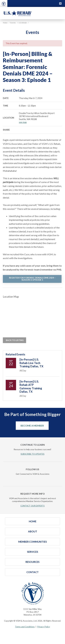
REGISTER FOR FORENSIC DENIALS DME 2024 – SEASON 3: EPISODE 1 (32, 279)
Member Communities (33, 542)
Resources (32, 562)
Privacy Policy (44, 627)
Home (33, 521)
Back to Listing (14, 340)
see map (23, 122)
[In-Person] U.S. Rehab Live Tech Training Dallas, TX (31, 363)
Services (33, 552)
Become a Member (32, 426)
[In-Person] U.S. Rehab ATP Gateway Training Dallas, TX (31, 387)
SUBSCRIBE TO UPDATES (32, 454)
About (33, 531)
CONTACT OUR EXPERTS (32, 506)
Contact (32, 572)
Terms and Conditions (25, 627)
